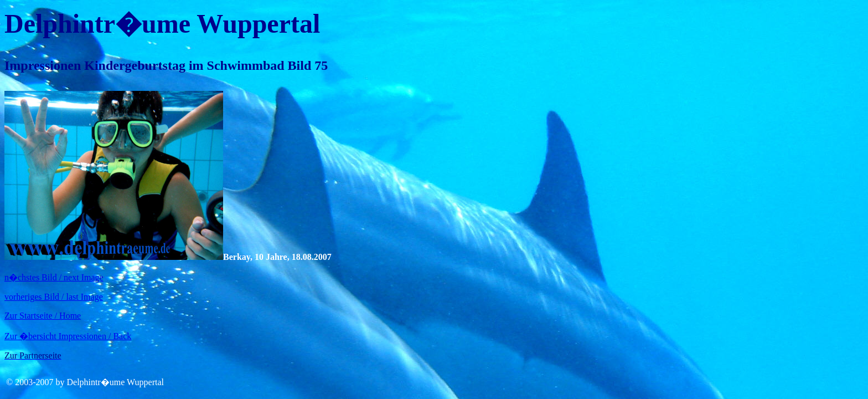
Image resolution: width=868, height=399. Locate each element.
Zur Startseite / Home (43, 316)
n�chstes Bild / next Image (54, 277)
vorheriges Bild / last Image (54, 297)
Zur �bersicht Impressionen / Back (68, 336)
